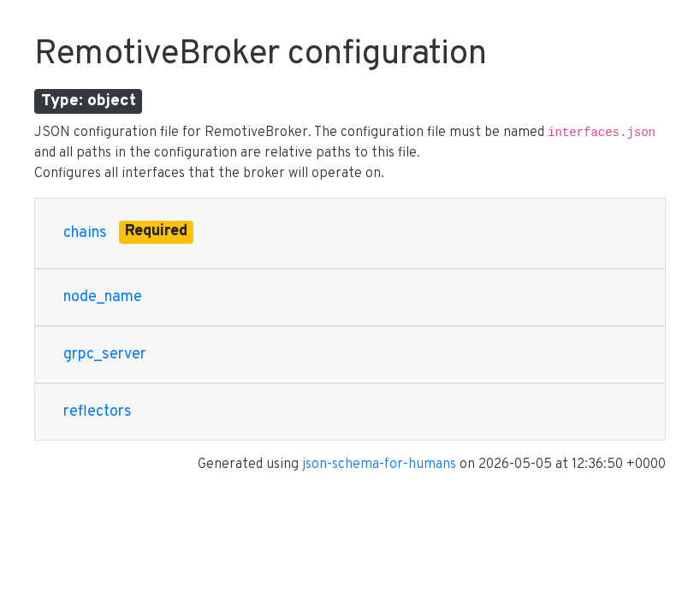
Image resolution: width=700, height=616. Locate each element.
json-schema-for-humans (379, 465)
